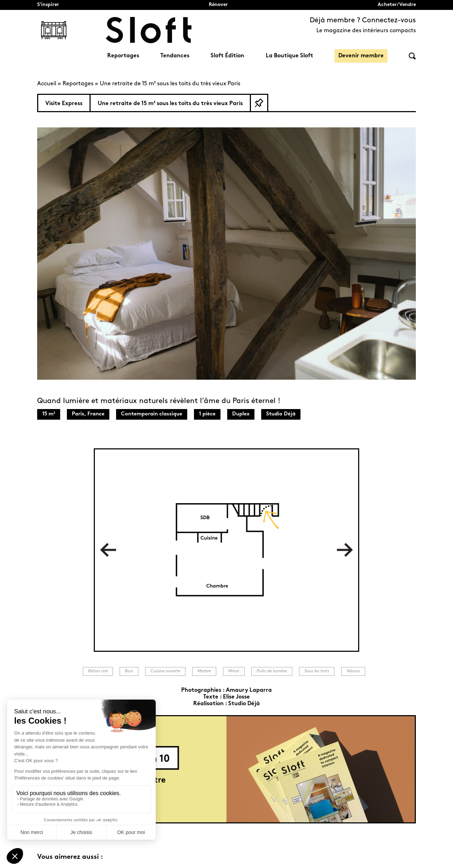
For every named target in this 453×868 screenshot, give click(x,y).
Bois (129, 671)
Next (345, 550)
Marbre (204, 671)
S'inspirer (48, 5)
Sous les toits (317, 671)
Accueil (47, 84)
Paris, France (88, 414)
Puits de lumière (272, 671)
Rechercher (412, 56)
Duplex (241, 414)
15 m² (49, 414)
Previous (108, 550)
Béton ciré (98, 671)
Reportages (123, 56)
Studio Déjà (281, 414)
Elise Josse (236, 697)
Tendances (175, 56)
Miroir (234, 671)
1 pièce (207, 414)
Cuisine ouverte (165, 671)
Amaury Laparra (249, 690)
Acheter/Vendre (397, 5)
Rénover (218, 5)
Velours (353, 671)
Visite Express (64, 104)
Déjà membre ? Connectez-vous (363, 21)
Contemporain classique (152, 414)
